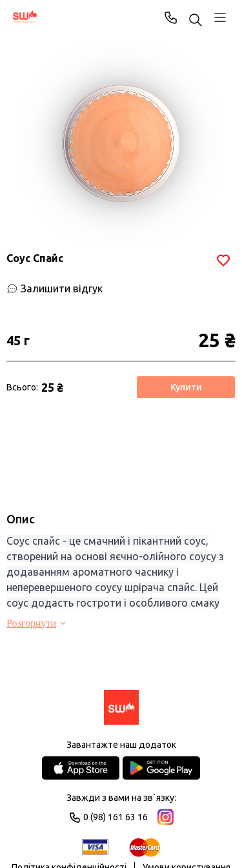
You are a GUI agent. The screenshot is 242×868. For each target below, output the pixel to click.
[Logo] (121, 708)
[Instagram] (166, 817)
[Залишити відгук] (55, 288)
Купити (186, 387)
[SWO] (25, 17)
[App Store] (81, 768)
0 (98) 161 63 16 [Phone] (171, 17)
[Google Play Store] (161, 768)
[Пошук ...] (196, 21)
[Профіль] (220, 17)
